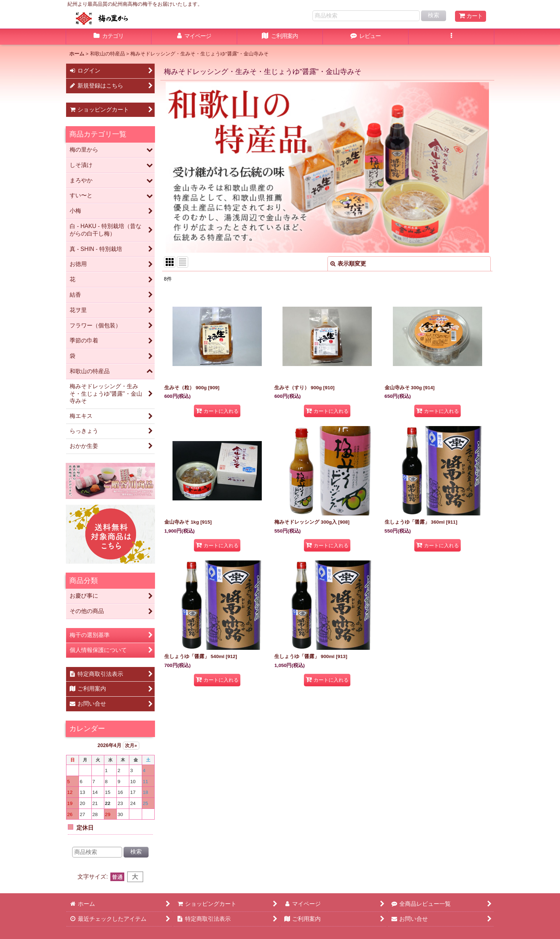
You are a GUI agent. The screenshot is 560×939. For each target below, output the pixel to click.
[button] (451, 37)
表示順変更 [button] (348, 264)
